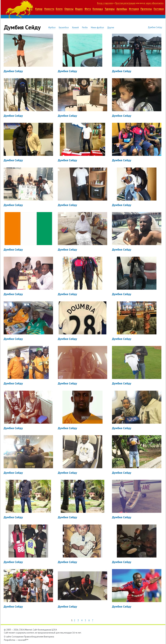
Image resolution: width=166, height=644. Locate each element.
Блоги (59, 9)
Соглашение (18, 637)
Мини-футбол (97, 27)
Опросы (69, 9)
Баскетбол (64, 27)
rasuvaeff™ (23, 640)
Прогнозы (146, 9)
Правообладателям (34, 637)
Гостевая (159, 9)
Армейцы (122, 9)
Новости (49, 9)
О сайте (8, 637)
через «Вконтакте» (155, 3)
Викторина (49, 637)
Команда (98, 9)
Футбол (52, 27)
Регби (85, 27)
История (134, 9)
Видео (79, 9)
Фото (88, 9)
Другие (111, 27)
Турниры (110, 9)
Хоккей (75, 27)
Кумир (39, 9)
